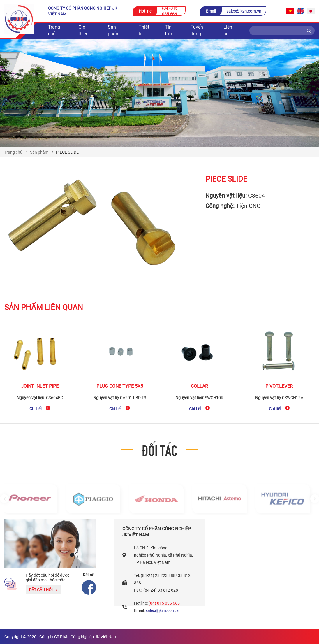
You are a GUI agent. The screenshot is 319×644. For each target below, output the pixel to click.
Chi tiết (40, 408)
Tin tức (168, 30)
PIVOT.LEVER (279, 386)
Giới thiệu (83, 30)
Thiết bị (144, 30)
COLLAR (199, 386)
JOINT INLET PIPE (40, 386)
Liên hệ (228, 30)
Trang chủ (54, 30)
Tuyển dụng (197, 30)
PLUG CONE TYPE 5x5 (120, 386)
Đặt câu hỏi (43, 590)
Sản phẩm (114, 30)
